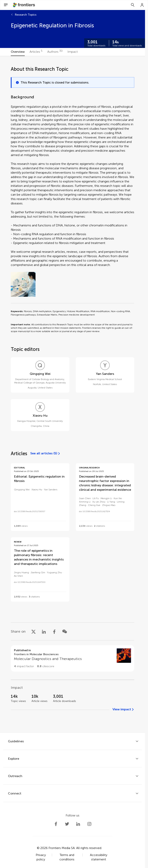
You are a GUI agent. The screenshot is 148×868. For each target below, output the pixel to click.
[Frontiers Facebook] (56, 824)
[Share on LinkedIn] (44, 631)
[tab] (18, 52)
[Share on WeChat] (65, 631)
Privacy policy (41, 857)
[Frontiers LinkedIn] (78, 824)
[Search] (133, 5)
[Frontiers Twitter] (67, 824)
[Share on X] (34, 631)
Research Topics (26, 15)
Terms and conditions (67, 857)
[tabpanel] (73, 394)
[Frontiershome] (24, 5)
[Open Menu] (6, 5)
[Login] (142, 5)
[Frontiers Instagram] (89, 824)
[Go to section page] (73, 658)
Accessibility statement (99, 857)
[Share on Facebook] (54, 631)
